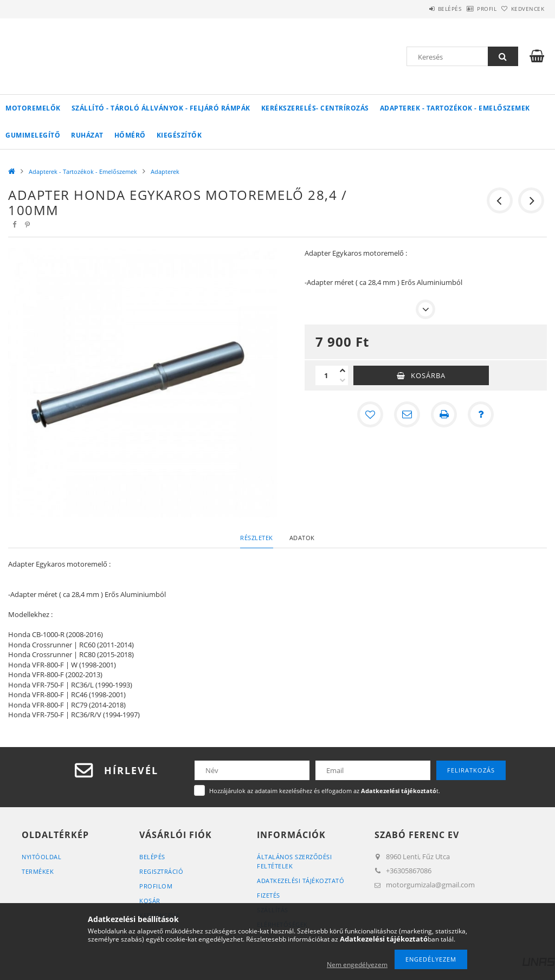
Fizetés (269, 895)
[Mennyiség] (326, 375)
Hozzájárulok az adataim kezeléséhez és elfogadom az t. (325, 791)
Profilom (156, 886)
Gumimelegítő (33, 135)
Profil (470, 9)
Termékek (38, 871)
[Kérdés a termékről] (481, 414)
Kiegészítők (179, 135)
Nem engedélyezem (357, 965)
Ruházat (87, 135)
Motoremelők (33, 108)
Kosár (150, 901)
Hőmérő (130, 135)
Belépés (422, 9)
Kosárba (428, 375)
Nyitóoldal (41, 857)
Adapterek (165, 171)
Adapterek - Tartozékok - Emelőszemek (455, 108)
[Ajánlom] (407, 414)
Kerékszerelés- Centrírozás (315, 108)
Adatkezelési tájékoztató (301, 881)
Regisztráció (161, 871)
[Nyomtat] (444, 414)
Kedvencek (522, 9)
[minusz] (343, 380)
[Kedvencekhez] (370, 414)
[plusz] (343, 371)
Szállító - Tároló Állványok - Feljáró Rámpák (161, 108)
